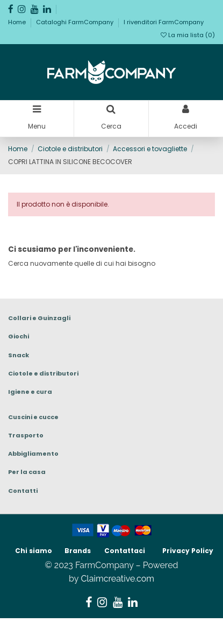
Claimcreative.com (117, 579)
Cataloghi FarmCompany (75, 22)
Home (18, 22)
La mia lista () (188, 35)
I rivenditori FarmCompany (164, 22)
